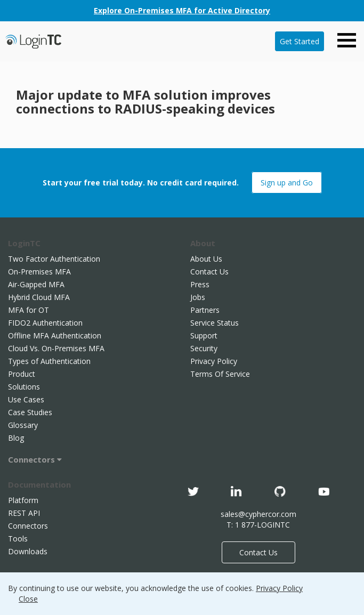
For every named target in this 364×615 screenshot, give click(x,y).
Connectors (35, 459)
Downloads (28, 551)
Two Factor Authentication (54, 259)
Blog (16, 438)
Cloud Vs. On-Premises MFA (56, 348)
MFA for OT (29, 310)
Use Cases (26, 399)
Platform (23, 500)
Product (22, 374)
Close (28, 599)
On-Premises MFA (39, 272)
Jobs (198, 297)
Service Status (215, 323)
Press (200, 284)
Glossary (23, 425)
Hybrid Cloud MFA (39, 297)
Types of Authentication (49, 361)
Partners (205, 310)
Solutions (24, 387)
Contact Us (209, 272)
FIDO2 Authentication (45, 323)
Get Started (300, 41)
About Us (206, 259)
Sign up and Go (287, 183)
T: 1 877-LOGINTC (258, 525)
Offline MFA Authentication (55, 335)
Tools (18, 539)
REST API (24, 513)
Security (204, 348)
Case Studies (30, 412)
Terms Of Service (220, 374)
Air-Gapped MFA (36, 284)
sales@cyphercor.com (258, 514)
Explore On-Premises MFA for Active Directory (182, 10)
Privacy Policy (214, 361)
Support (204, 335)
